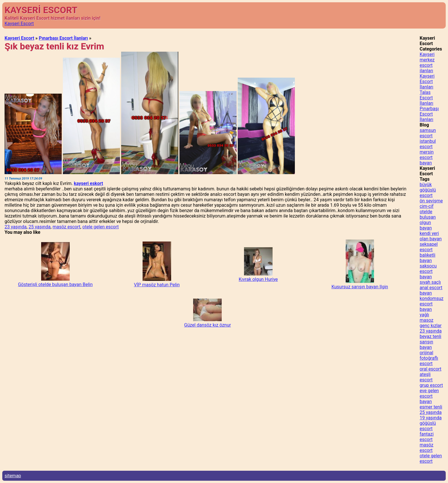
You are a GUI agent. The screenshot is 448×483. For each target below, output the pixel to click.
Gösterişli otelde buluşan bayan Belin (55, 284)
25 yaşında (40, 227)
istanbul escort (428, 144)
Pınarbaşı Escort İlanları (63, 38)
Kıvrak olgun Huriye (258, 279)
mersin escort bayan (427, 157)
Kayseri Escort (19, 24)
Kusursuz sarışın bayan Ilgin (360, 287)
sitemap (13, 476)
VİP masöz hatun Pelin (157, 285)
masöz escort (66, 227)
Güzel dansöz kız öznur (208, 325)
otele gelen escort (100, 227)
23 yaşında (16, 227)
